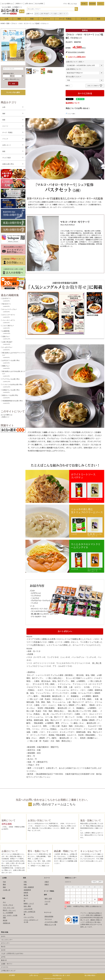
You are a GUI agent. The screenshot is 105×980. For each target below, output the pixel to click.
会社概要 (12, 975)
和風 (25, 884)
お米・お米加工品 (29, 912)
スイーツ (46, 19)
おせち (3, 936)
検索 (76, 9)
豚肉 (4, 884)
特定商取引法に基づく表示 (61, 975)
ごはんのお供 (28, 909)
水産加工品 (6, 923)
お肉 (6, 19)
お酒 (46, 904)
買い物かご (84, 4)
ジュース (47, 901)
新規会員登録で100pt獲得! (76, 52)
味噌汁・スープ (29, 903)
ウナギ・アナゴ (8, 905)
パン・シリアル (29, 917)
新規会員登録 (92, 4)
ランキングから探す (13, 92)
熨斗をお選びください (74, 77)
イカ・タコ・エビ (9, 908)
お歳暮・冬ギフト (7, 964)
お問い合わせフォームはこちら (54, 804)
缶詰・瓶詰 (27, 906)
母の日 (3, 947)
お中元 (3, 957)
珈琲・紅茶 (48, 899)
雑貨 (99, 19)
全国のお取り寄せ (8, 164)
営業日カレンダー (71, 878)
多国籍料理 (27, 890)
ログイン (101, 4)
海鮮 (19, 19)
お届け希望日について (74, 69)
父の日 (37, 14)
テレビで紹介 (7, 158)
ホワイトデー (5, 943)
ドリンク (84, 19)
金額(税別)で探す (8, 74)
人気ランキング (63, 14)
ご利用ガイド (19, 4)
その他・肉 (6, 890)
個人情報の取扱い (90, 975)
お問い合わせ (29, 4)
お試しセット (7, 145)
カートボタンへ (65, 631)
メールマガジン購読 (51, 922)
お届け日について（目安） (75, 62)
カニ (4, 902)
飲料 (45, 895)
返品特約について (73, 103)
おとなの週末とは (7, 4)
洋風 (25, 882)
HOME (3, 23)
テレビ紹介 (54, 14)
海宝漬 (5, 920)
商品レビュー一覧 (50, 925)
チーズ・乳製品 (65, 19)
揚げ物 (26, 895)
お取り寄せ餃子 (45, 14)
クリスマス (5, 967)
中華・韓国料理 (29, 887)
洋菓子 (47, 882)
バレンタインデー (7, 940)
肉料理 (26, 893)
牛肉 (4, 882)
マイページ (48, 912)
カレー (26, 898)
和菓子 (47, 884)
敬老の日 (4, 960)
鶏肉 (4, 887)
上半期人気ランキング (8, 971)
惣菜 (32, 19)
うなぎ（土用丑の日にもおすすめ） (13, 953)
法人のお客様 (39, 4)
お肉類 (4, 878)
